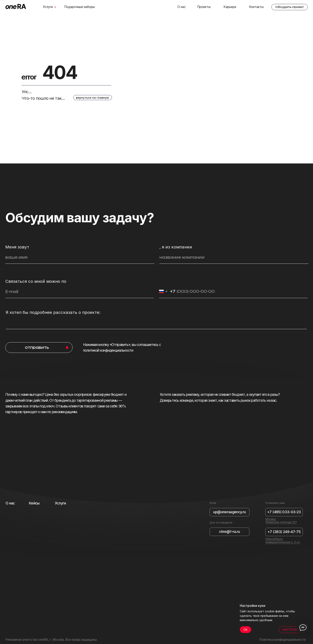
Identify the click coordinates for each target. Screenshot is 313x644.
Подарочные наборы (80, 7)
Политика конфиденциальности (282, 640)
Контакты (256, 7)
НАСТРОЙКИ (291, 630)
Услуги (48, 7)
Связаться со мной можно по (36, 281)
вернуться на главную (92, 98)
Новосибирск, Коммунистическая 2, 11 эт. (283, 540)
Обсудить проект (290, 7)
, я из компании (176, 247)
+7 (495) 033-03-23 (284, 512)
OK (246, 630)
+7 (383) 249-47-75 (284, 532)
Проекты (204, 7)
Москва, (271, 519)
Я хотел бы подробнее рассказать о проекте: (53, 312)
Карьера (230, 7)
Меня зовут (17, 247)
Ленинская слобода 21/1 (281, 522)
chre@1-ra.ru (229, 532)
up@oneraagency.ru (229, 512)
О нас (182, 7)
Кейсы (34, 503)
